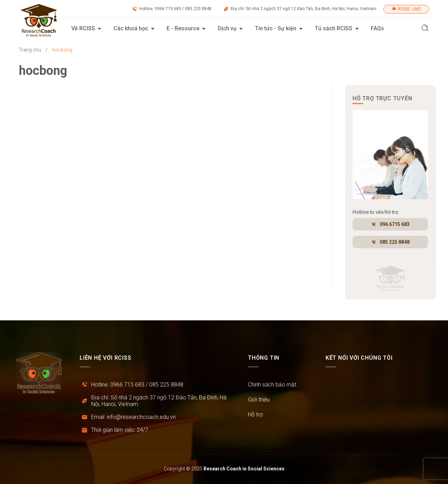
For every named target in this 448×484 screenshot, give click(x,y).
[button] (425, 29)
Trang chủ (30, 50)
